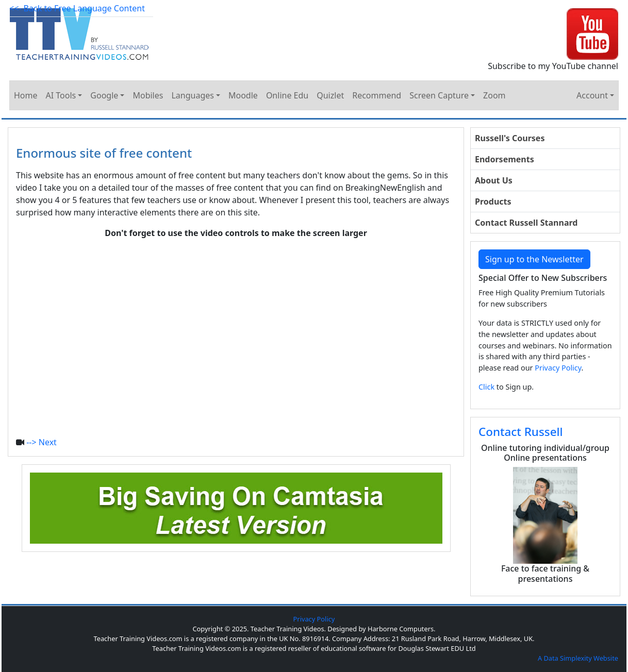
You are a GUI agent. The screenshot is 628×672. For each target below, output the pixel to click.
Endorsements (505, 159)
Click (486, 387)
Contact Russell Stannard (526, 223)
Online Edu (287, 95)
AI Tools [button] (61, 95)
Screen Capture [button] (439, 95)
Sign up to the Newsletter (534, 259)
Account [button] (592, 95)
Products (493, 201)
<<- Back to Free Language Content (77, 8)
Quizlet (330, 95)
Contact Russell (521, 432)
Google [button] (104, 95)
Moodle (243, 95)
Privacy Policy (558, 368)
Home (26, 95)
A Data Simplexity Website (578, 658)
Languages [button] (192, 95)
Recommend (377, 95)
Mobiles (148, 95)
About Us (494, 180)
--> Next (42, 442)
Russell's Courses (510, 138)
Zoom (494, 95)
